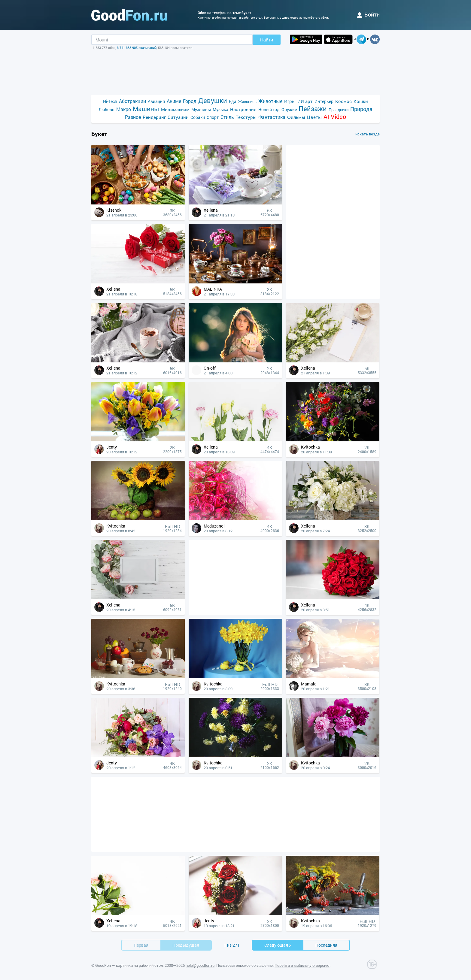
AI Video (335, 117)
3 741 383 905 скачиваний (137, 48)
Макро (124, 109)
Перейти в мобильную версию (302, 965)
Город (190, 101)
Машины (146, 109)
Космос (343, 101)
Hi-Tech (110, 101)
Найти (267, 40)
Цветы (314, 117)
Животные (270, 101)
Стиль (227, 117)
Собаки (198, 117)
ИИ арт (305, 101)
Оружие (289, 109)
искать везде (368, 134)
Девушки (213, 100)
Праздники (339, 110)
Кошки (361, 101)
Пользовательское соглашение (245, 965)
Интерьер (324, 101)
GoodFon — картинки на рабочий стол (129, 965)
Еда (233, 101)
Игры (290, 101)
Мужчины (201, 109)
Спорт (213, 117)
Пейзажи (313, 109)
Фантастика (272, 117)
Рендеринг (154, 117)
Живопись (247, 101)
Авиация (156, 101)
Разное (133, 117)
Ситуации (178, 117)
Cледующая (278, 945)
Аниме (174, 101)
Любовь (106, 109)
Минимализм (175, 109)
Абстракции (132, 101)
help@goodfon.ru (200, 965)
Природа (361, 109)
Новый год (269, 109)
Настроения (243, 109)
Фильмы (296, 117)
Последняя (326, 945)
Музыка (220, 109)
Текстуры (246, 117)
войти (368, 14)
